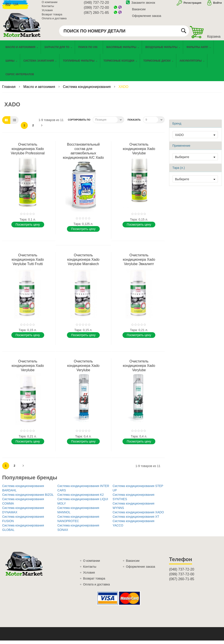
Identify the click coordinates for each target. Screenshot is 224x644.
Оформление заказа (147, 18)
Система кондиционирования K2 (80, 498)
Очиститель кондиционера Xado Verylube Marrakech (83, 263)
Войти (217, 5)
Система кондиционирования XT (136, 520)
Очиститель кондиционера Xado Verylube (139, 152)
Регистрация (192, 5)
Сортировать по (79, 123)
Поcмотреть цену (28, 228)
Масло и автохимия (40, 90)
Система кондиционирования (87, 90)
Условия (47, 13)
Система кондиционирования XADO (138, 516)
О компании (50, 4)
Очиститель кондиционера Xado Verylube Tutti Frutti (28, 263)
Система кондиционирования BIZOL (28, 498)
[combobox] (124, 33)
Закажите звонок (141, 5)
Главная (9, 90)
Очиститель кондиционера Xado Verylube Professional (28, 152)
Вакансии (139, 12)
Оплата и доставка (54, 21)
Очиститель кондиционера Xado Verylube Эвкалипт (139, 263)
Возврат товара (52, 17)
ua (16, 7)
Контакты (48, 9)
